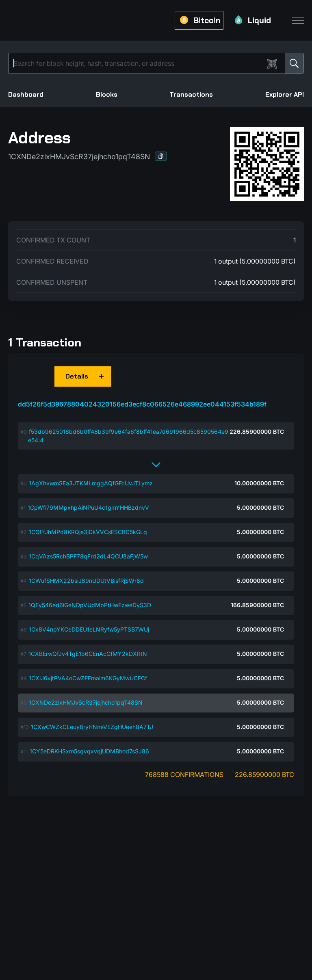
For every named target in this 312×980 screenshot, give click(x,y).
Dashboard (26, 94)
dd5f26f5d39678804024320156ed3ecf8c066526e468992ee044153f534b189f (142, 404)
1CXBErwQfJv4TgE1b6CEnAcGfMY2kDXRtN (88, 654)
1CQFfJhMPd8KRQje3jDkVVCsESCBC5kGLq (88, 532)
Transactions (191, 94)
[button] (161, 156)
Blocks (107, 94)
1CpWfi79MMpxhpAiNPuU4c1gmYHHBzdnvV (88, 507)
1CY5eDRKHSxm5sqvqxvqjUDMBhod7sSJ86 (89, 751)
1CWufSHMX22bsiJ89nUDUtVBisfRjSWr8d (86, 581)
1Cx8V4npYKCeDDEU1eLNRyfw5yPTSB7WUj (89, 629)
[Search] (138, 63)
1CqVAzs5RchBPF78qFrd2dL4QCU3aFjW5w (88, 556)
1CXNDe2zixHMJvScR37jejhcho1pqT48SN (86, 702)
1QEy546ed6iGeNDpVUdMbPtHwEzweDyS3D (90, 605)
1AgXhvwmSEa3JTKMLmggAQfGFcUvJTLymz (91, 483)
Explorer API (285, 94)
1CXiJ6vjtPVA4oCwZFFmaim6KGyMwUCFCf (88, 678)
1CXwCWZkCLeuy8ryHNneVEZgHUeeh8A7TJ (92, 727)
